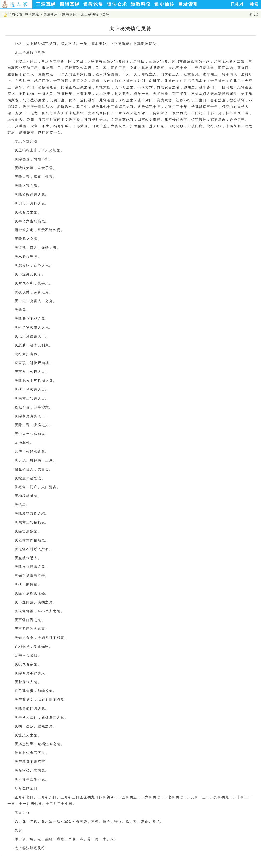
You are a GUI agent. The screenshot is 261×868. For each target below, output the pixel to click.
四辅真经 (70, 4)
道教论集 (93, 4)
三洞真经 (46, 4)
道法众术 (117, 4)
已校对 (237, 4)
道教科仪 (141, 4)
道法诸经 (69, 14)
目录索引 (188, 4)
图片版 (254, 15)
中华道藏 (32, 14)
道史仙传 (165, 4)
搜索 (254, 4)
